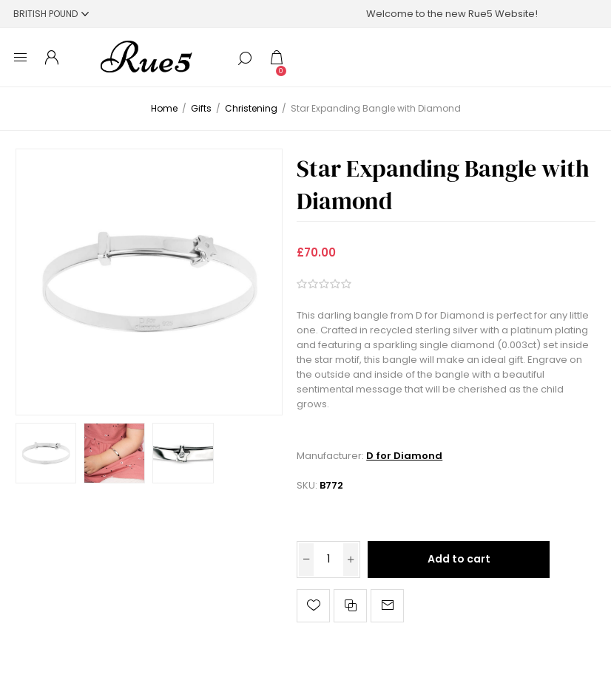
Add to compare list (350, 606)
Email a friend (387, 606)
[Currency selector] (51, 14)
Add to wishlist (313, 606)
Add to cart (459, 559)
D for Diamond (404, 456)
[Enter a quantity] (328, 560)
